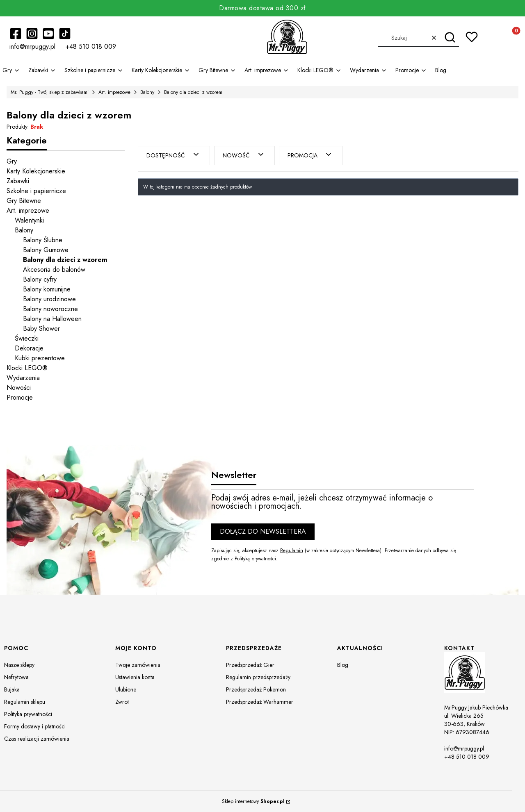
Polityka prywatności (28, 714)
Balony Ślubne (43, 240)
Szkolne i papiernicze (36, 191)
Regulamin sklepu (25, 702)
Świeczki (27, 338)
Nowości (19, 388)
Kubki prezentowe (40, 358)
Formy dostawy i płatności (35, 726)
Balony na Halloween (52, 319)
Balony (147, 92)
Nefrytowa (16, 677)
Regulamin (292, 550)
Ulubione (126, 689)
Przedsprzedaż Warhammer (260, 702)
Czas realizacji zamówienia (37, 739)
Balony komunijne (47, 289)
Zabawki (18, 181)
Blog (343, 665)
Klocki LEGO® (27, 368)
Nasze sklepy (19, 665)
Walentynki (29, 220)
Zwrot (122, 702)
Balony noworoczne (50, 309)
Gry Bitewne (24, 201)
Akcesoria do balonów (54, 270)
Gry (12, 161)
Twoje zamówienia (138, 665)
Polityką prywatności (255, 559)
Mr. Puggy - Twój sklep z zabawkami (50, 92)
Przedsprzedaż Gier (250, 665)
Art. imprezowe (114, 92)
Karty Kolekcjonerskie (36, 171)
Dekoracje (29, 348)
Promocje (20, 397)
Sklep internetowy (253, 801)
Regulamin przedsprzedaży (258, 677)
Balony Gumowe (46, 250)
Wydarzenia (23, 378)
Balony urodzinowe (49, 299)
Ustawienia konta (135, 677)
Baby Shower (41, 329)
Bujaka (12, 689)
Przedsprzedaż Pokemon (256, 689)
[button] (450, 38)
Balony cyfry (40, 279)
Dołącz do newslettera (263, 531)
